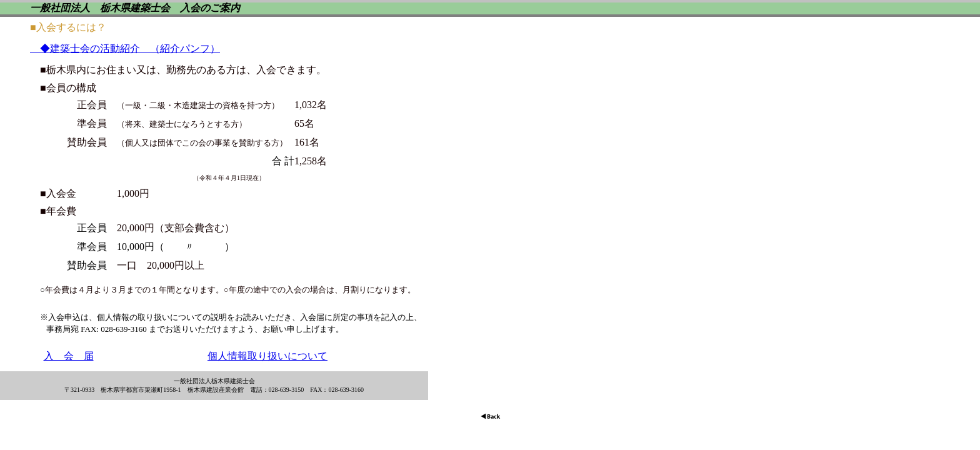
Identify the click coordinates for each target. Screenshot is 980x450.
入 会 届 (69, 356)
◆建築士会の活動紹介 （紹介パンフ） (125, 48)
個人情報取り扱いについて (267, 356)
